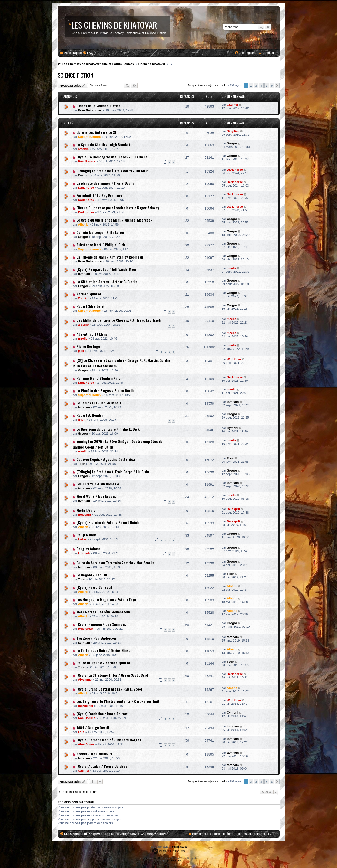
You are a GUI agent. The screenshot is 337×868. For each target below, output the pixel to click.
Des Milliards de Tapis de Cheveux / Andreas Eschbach (119, 320)
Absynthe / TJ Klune (92, 334)
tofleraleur (85, 629)
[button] (277, 85)
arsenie (83, 149)
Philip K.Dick (86, 535)
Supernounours (89, 137)
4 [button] (261, 85)
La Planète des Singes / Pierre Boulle (105, 390)
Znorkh (83, 298)
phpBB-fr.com (175, 861)
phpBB (158, 858)
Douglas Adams (88, 549)
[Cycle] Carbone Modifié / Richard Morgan (109, 740)
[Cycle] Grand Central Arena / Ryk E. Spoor (109, 689)
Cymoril (84, 175)
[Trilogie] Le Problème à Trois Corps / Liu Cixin (113, 472)
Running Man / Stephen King (98, 378)
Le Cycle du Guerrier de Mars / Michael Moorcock (114, 220)
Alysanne (85, 680)
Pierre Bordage (88, 346)
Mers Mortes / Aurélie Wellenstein (103, 612)
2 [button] (251, 85)
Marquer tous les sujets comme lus (208, 85)
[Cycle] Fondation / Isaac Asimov (102, 714)
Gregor (232, 143)
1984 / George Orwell (93, 727)
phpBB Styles (180, 847)
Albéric (83, 224)
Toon (82, 464)
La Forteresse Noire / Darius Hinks (103, 650)
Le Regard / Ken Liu (92, 575)
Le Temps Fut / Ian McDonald (99, 403)
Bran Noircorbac (90, 110)
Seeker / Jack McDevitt (95, 754)
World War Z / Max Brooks (96, 496)
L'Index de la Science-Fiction (98, 106)
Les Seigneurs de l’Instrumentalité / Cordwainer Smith (119, 701)
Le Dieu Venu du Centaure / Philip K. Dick (108, 429)
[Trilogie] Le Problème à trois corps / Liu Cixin (112, 171)
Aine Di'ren (86, 744)
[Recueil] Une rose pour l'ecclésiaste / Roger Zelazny (118, 208)
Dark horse (235, 170)
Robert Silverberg (90, 306)
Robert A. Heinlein (90, 415)
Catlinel (232, 105)
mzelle (231, 268)
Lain (81, 732)
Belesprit (84, 515)
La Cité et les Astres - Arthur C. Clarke (107, 282)
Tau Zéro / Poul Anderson (96, 638)
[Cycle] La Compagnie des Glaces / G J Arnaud (112, 157)
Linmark (84, 553)
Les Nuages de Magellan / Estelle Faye (106, 599)
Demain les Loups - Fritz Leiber (100, 232)
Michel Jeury (86, 510)
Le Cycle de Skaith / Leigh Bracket (103, 144)
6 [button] (272, 85)
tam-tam (84, 274)
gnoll (82, 420)
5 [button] (267, 85)
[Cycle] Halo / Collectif (94, 587)
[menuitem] (88, 53)
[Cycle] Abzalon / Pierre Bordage (102, 766)
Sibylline (233, 131)
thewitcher (86, 706)
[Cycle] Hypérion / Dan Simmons (101, 624)
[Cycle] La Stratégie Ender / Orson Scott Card (112, 675)
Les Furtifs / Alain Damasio (98, 484)
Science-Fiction (75, 75)
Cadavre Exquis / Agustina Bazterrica (106, 459)
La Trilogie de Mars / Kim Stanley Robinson (110, 257)
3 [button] (256, 85)
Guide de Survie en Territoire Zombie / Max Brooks (115, 563)
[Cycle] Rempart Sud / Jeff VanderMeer (107, 269)
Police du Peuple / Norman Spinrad (103, 663)
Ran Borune (87, 161)
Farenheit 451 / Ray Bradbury (99, 195)
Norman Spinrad (89, 294)
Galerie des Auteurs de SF (97, 132)
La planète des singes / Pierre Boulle (105, 183)
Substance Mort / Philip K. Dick (101, 245)
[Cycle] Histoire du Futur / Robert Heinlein (109, 522)
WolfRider (234, 359)
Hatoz (82, 539)
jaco (81, 351)
